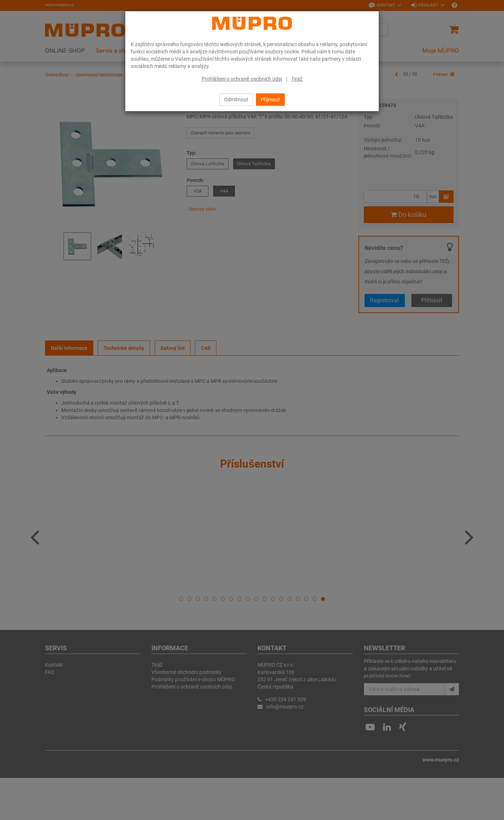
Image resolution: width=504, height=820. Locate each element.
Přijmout (270, 100)
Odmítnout (236, 100)
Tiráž (297, 79)
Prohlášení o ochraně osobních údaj (242, 79)
